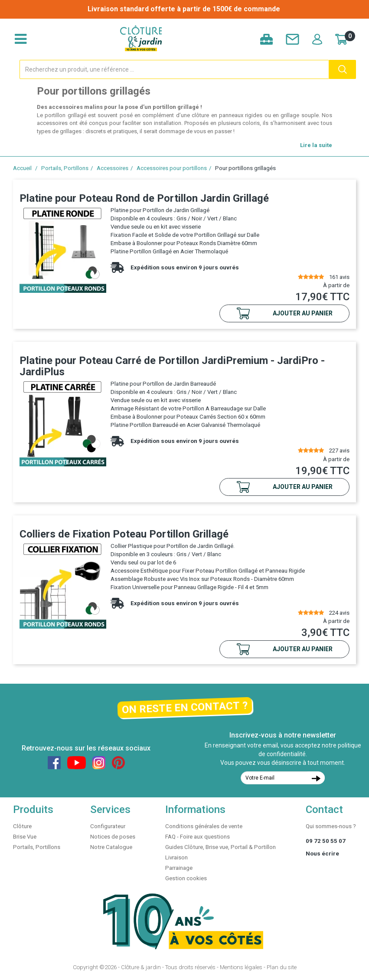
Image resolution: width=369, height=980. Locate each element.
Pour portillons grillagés (245, 168)
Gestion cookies (186, 878)
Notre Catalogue (111, 847)
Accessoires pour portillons (172, 168)
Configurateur (108, 826)
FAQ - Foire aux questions (198, 837)
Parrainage (179, 868)
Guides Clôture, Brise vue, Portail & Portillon (220, 847)
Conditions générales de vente (204, 826)
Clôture (22, 826)
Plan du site (282, 967)
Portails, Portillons (65, 168)
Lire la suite (316, 145)
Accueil (22, 168)
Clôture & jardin (141, 967)
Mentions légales (241, 967)
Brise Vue (25, 837)
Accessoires (113, 168)
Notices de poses (113, 837)
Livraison (176, 857)
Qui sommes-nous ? (331, 826)
